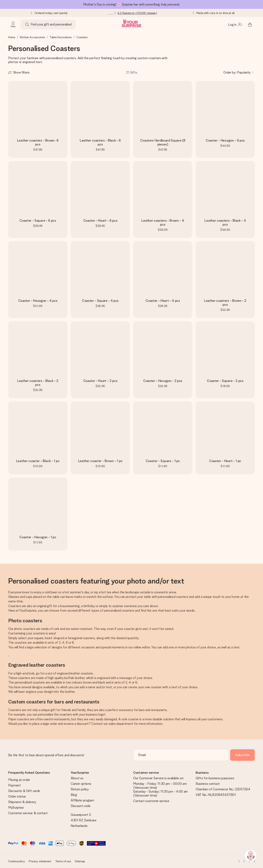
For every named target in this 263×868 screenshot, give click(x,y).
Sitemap (80, 861)
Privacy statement (40, 861)
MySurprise (16, 807)
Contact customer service (151, 801)
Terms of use (63, 861)
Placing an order (19, 780)
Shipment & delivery (22, 802)
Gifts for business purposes (215, 778)
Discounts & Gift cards (24, 791)
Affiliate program (82, 800)
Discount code (81, 806)
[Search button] (27, 24)
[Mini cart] (250, 24)
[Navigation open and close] (13, 24)
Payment (14, 785)
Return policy (80, 789)
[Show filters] (19, 72)
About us (77, 778)
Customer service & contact (28, 813)
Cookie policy (16, 861)
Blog (74, 795)
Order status (17, 796)
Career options (81, 784)
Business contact (208, 784)
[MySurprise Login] (235, 24)
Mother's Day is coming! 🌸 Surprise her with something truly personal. (131, 4)
